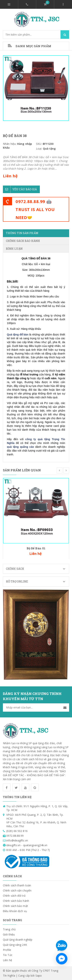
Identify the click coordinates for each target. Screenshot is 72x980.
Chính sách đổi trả (14, 896)
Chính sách (37, 569)
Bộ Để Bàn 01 (36, 548)
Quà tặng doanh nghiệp (18, 940)
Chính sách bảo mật (15, 906)
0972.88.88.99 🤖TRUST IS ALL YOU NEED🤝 (35, 209)
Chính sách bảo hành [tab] (23, 241)
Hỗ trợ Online (37, 582)
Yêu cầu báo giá (20, 189)
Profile (7, 950)
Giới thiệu (9, 934)
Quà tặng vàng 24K (15, 945)
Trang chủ (9, 929)
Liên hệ (7, 960)
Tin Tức (8, 955)
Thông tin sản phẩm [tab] (22, 233)
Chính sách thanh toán (17, 885)
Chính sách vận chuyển (17, 890)
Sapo (39, 976)
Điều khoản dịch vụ (15, 911)
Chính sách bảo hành (16, 901)
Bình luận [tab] (14, 249)
